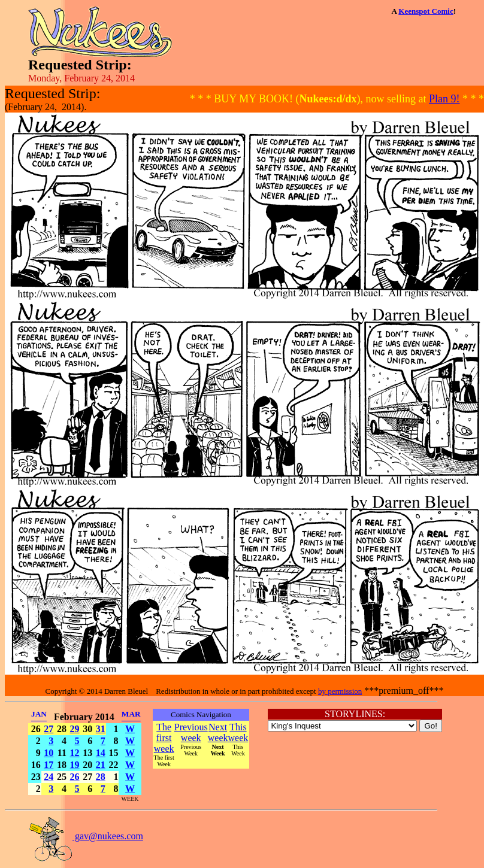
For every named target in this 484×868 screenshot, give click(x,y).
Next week (218, 732)
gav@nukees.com (86, 836)
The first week (164, 738)
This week (238, 732)
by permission (340, 691)
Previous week (191, 732)
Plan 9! (444, 99)
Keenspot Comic (426, 11)
